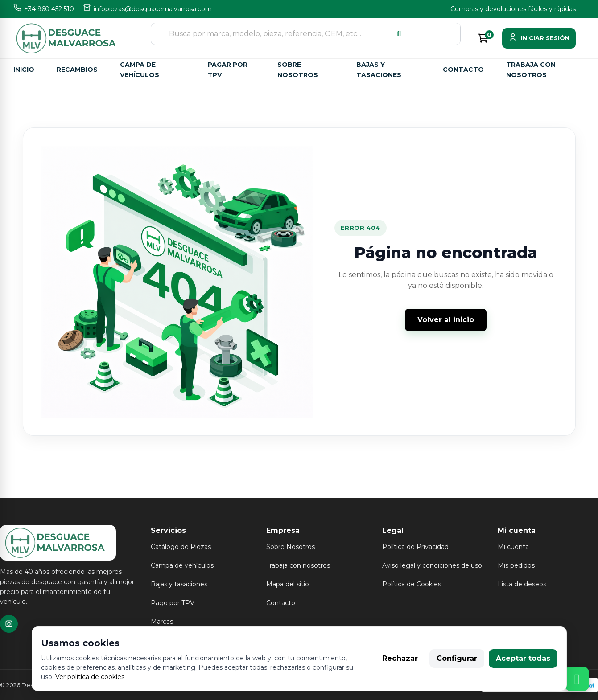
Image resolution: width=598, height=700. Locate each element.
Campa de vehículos (140, 70)
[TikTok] (9, 624)
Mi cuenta (513, 547)
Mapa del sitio (288, 584)
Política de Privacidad (415, 547)
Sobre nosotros (298, 70)
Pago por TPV (173, 603)
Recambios (77, 70)
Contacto (463, 70)
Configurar (457, 658)
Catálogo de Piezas (181, 547)
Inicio (24, 70)
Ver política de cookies (90, 677)
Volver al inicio (446, 320)
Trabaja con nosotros (531, 70)
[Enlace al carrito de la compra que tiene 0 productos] (483, 38)
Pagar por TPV (228, 70)
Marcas (162, 622)
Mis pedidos (516, 565)
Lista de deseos (522, 584)
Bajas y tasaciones (379, 70)
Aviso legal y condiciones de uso (432, 565)
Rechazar (400, 658)
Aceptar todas (523, 658)
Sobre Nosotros (291, 547)
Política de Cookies (412, 584)
